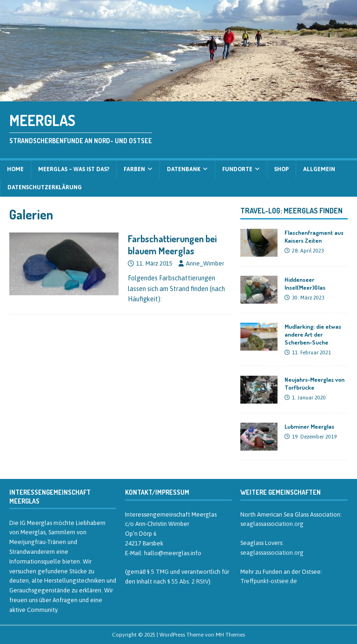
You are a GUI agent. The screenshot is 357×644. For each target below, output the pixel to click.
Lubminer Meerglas (309, 426)
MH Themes (230, 635)
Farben (134, 169)
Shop (281, 169)
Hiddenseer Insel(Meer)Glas (305, 283)
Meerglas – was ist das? (74, 169)
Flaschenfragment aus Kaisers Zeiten (314, 236)
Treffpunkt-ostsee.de (269, 581)
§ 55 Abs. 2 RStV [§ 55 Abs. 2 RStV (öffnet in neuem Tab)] (188, 581)
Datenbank (184, 169)
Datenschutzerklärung (45, 187)
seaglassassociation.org (272, 524)
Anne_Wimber (205, 263)
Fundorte (237, 169)
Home (15, 169)
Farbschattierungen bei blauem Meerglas (172, 245)
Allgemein (319, 169)
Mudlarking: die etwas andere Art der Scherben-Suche (313, 334)
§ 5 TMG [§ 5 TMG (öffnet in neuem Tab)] (158, 572)
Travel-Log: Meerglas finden (291, 211)
